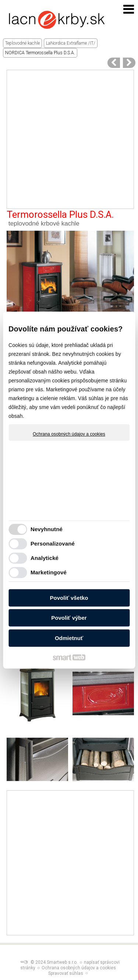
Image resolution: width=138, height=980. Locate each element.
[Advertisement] (69, 139)
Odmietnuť (69, 638)
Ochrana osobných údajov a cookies (69, 434)
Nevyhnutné (47, 529)
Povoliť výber (69, 618)
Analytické (45, 558)
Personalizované (53, 544)
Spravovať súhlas (66, 973)
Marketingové (49, 572)
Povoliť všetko (69, 598)
